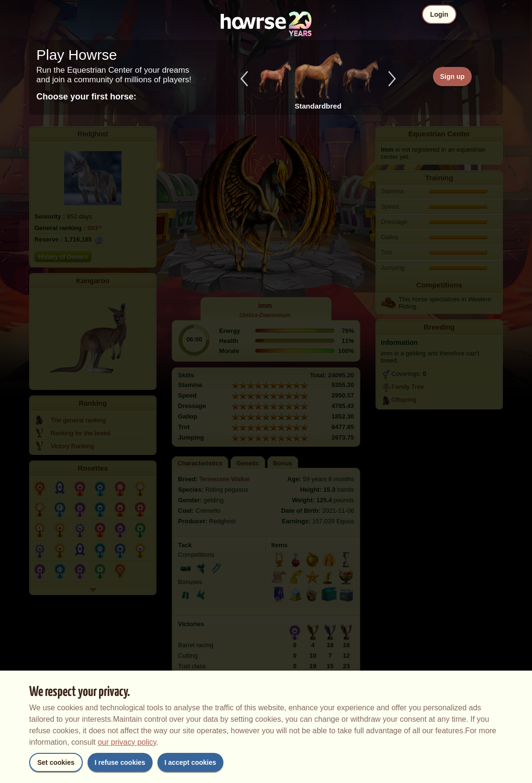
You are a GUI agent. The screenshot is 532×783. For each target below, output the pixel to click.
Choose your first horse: (86, 97)
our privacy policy (127, 742)
